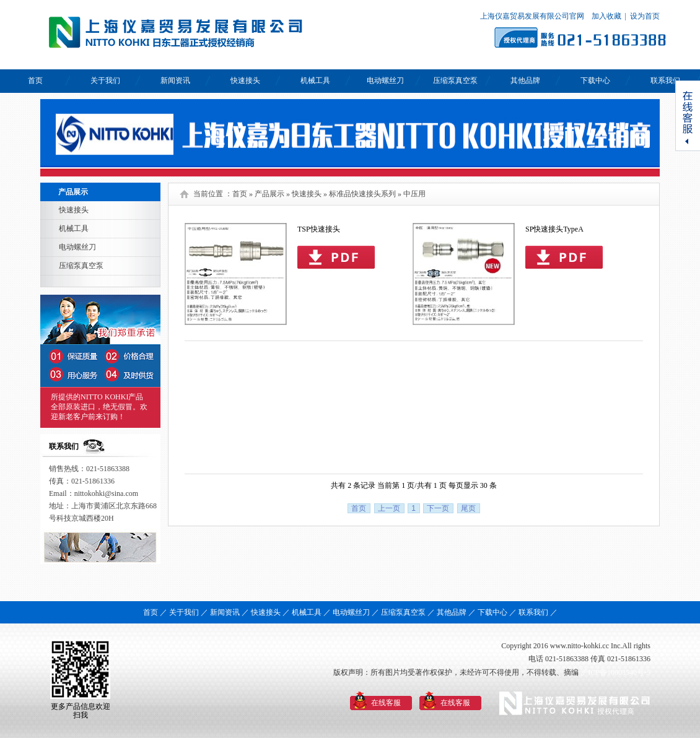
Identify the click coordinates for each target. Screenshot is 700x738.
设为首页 (645, 16)
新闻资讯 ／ (230, 612)
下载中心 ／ (497, 612)
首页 (35, 80)
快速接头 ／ (270, 612)
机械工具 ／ (311, 612)
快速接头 (245, 80)
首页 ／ (155, 612)
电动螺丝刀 (385, 80)
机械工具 (315, 80)
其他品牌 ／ (456, 612)
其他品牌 (525, 80)
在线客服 (386, 703)
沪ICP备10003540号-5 (615, 672)
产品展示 (269, 194)
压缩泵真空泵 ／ (408, 612)
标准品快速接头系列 (362, 194)
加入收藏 (606, 16)
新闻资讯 (175, 80)
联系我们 (665, 80)
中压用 (414, 194)
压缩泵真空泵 (455, 80)
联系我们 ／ (538, 612)
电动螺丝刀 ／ (356, 612)
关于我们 (105, 80)
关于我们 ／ (189, 612)
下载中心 (595, 80)
